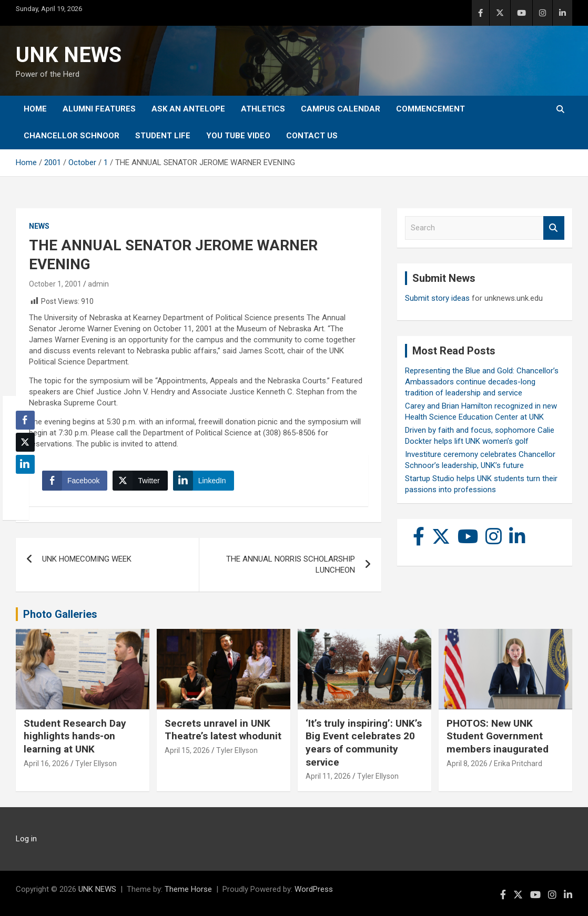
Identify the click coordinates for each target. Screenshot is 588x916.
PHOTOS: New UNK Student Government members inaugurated (498, 736)
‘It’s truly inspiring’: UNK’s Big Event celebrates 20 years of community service (364, 743)
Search (554, 228)
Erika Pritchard (518, 764)
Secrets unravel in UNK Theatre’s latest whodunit (223, 730)
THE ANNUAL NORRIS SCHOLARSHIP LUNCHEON (291, 564)
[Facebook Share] (75, 481)
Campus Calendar (341, 109)
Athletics (263, 109)
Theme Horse (188, 889)
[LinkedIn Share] (204, 481)
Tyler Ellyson (96, 764)
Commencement (430, 109)
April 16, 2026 (46, 764)
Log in (26, 839)
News (39, 226)
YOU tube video (238, 136)
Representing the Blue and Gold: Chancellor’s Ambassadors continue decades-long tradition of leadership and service (482, 382)
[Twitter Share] (140, 481)
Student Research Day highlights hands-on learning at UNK (75, 736)
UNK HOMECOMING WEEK (87, 559)
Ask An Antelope (188, 109)
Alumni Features (99, 109)
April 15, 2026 (187, 750)
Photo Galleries (60, 614)
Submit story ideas (437, 298)
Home (35, 109)
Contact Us (312, 136)
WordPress (314, 889)
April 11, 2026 (328, 776)
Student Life (163, 136)
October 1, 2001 (55, 284)
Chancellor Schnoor (72, 136)
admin (98, 284)
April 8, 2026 (467, 764)
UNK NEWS (69, 55)
